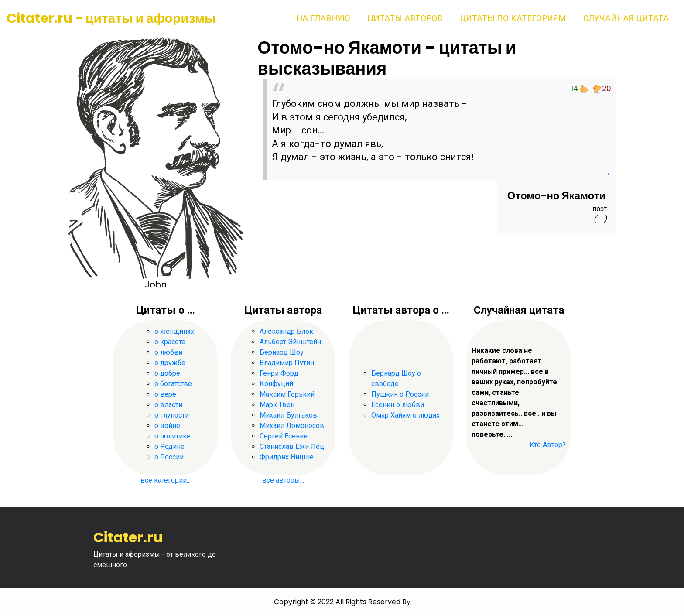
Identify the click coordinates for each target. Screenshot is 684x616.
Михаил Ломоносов (292, 426)
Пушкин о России (400, 394)
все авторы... (283, 480)
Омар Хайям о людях (405, 415)
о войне (167, 426)
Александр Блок (286, 331)
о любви (168, 352)
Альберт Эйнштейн (290, 342)
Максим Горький (287, 394)
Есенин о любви (398, 405)
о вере (165, 394)
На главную (323, 18)
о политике (173, 436)
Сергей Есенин (284, 436)
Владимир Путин (287, 363)
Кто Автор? (548, 445)
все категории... (166, 480)
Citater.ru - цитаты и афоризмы (111, 18)
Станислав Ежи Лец (292, 447)
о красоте (170, 342)
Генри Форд (279, 373)
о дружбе (170, 363)
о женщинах (174, 331)
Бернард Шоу (282, 352)
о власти (168, 405)
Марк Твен (277, 405)
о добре (167, 373)
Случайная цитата (626, 18)
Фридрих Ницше (287, 457)
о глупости (172, 415)
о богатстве (173, 384)
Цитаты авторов (405, 18)
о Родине (169, 447)
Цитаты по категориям (513, 18)
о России (169, 457)
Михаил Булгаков (288, 415)
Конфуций (276, 384)
